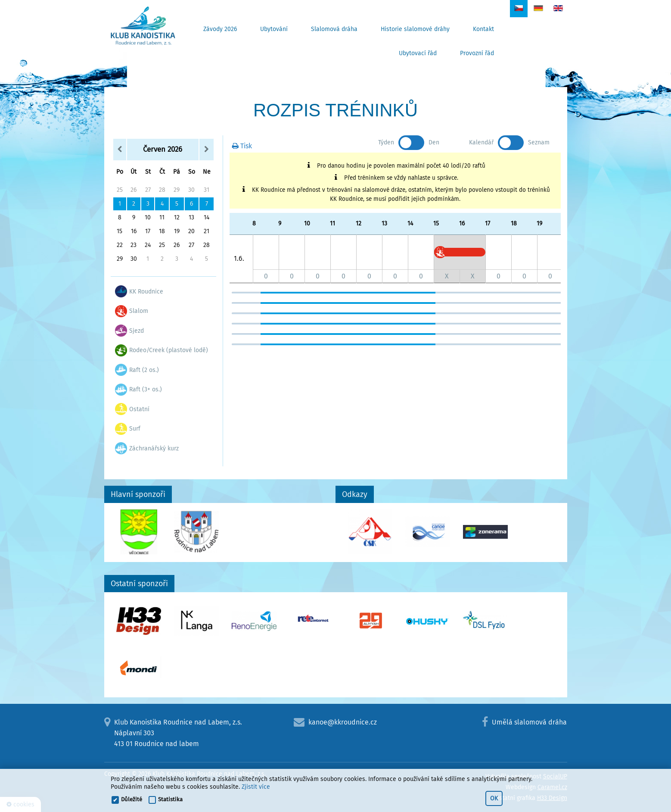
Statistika (170, 799)
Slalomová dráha (334, 29)
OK (494, 798)
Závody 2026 (220, 29)
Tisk (242, 146)
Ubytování (274, 29)
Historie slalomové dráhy (415, 29)
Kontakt (483, 29)
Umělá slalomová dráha (529, 722)
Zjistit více (256, 787)
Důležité (132, 799)
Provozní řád (477, 53)
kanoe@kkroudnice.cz (343, 722)
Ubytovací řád (418, 53)
